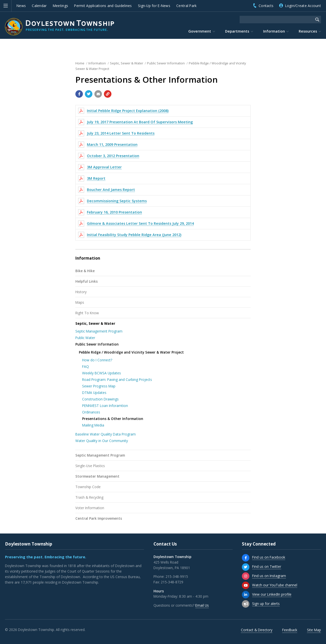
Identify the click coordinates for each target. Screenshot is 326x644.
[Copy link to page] (108, 94)
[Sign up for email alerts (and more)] (246, 604)
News (21, 6)
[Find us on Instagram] (246, 576)
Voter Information (90, 508)
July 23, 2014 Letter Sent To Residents (121, 133)
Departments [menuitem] (237, 31)
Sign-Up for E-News (154, 6)
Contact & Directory (257, 630)
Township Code (88, 487)
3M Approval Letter (104, 167)
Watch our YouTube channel (275, 585)
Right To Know (87, 313)
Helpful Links (87, 281)
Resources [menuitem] (308, 31)
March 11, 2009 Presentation (112, 144)
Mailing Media (93, 425)
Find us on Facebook (269, 557)
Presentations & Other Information (113, 419)
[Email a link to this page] (98, 94)
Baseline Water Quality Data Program (106, 434)
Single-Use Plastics (90, 466)
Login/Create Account (303, 6)
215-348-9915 (177, 576)
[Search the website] (277, 20)
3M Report (96, 178)
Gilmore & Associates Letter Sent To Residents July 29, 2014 (140, 223)
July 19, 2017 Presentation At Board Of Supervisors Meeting (140, 122)
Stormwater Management (97, 476)
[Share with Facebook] (79, 94)
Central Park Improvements (99, 518)
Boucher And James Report (111, 190)
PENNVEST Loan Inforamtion (105, 406)
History (81, 292)
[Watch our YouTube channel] (246, 585)
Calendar (39, 6)
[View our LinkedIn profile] (246, 595)
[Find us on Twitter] (246, 567)
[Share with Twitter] (89, 94)
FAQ (86, 366)
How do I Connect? (97, 360)
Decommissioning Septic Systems (117, 201)
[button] (6, 6)
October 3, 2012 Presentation (113, 156)
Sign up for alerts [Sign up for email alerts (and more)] (266, 604)
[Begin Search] (317, 20)
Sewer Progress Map (99, 386)
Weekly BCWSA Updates (102, 373)
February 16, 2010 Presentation (114, 212)
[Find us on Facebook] (246, 558)
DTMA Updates (94, 393)
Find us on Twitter (267, 566)
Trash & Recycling (89, 497)
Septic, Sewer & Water (95, 323)
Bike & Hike (85, 271)
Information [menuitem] (274, 31)
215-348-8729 (172, 582)
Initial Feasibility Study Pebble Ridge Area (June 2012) (134, 235)
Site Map (314, 630)
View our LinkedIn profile (272, 594)
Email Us (202, 605)
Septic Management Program (99, 331)
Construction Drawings (100, 399)
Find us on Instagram (269, 576)
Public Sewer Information (97, 344)
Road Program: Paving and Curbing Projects (117, 380)
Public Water (85, 338)
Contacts (266, 6)
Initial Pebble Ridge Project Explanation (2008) (128, 111)
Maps (80, 302)
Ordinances (91, 412)
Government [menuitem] (200, 31)
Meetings (60, 6)
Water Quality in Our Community (102, 441)
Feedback (290, 630)
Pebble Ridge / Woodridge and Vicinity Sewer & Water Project (131, 352)
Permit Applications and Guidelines (103, 6)
